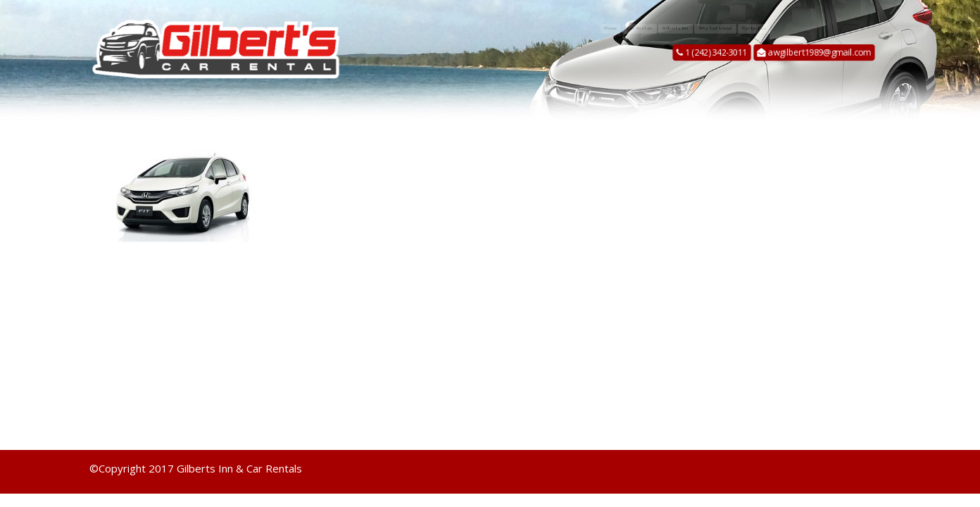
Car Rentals (576, 29)
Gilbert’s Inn (662, 29)
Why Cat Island (759, 29)
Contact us (852, 29)
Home (506, 29)
